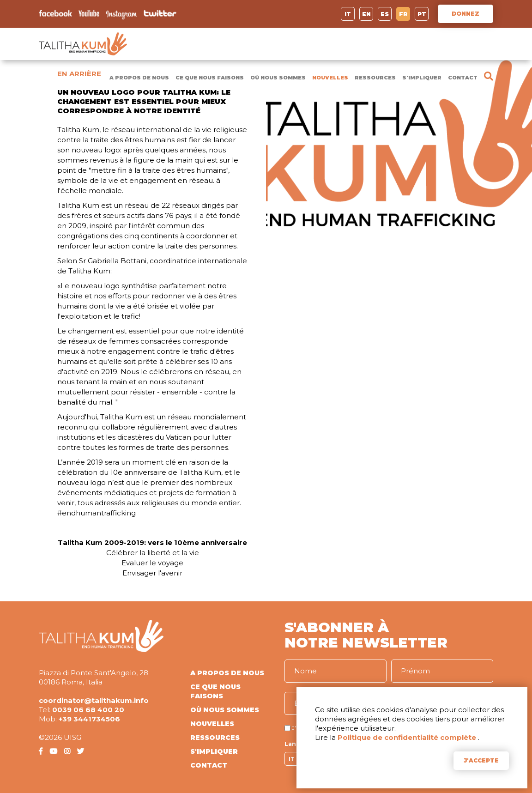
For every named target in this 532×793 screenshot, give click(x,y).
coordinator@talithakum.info (94, 700)
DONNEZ (465, 14)
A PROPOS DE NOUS (139, 78)
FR (403, 14)
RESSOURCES (375, 78)
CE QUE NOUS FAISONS (210, 78)
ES (385, 14)
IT (348, 14)
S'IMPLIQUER (422, 78)
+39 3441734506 (89, 719)
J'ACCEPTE (481, 760)
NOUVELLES (330, 78)
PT (422, 14)
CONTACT (463, 78)
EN (366, 14)
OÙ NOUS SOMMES (278, 78)
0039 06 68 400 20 (88, 710)
